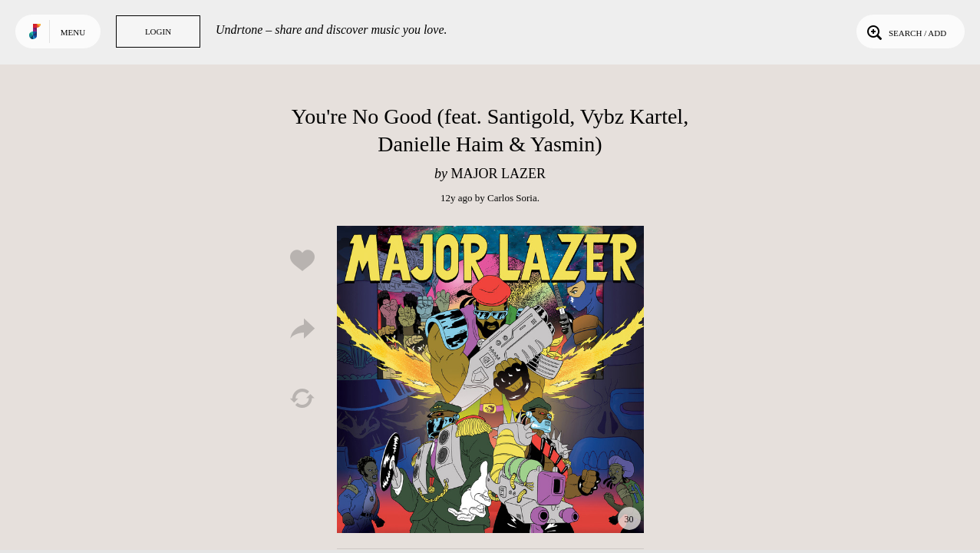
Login (158, 31)
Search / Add (905, 31)
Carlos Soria (512, 198)
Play (490, 379)
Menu (73, 32)
